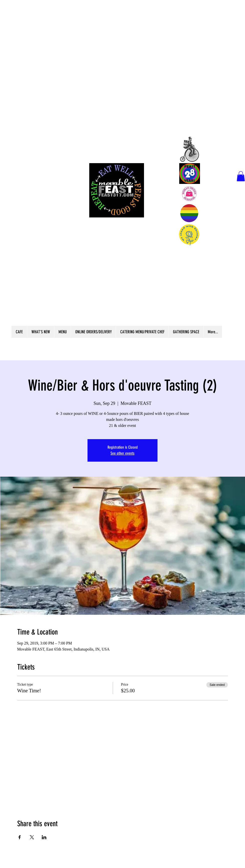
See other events (122, 453)
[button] (241, 176)
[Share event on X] (32, 837)
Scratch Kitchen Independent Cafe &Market (116, 285)
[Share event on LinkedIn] (44, 837)
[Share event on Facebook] (20, 837)
